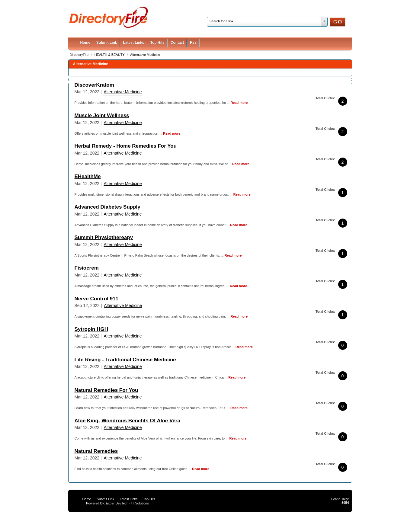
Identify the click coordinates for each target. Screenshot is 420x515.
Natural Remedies (96, 451)
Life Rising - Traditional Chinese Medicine (125, 360)
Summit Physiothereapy (104, 237)
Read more (239, 103)
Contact (177, 43)
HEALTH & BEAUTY (110, 55)
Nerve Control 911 (97, 299)
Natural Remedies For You (106, 390)
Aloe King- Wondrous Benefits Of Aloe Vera (127, 421)
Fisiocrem (87, 268)
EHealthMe (88, 176)
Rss (193, 43)
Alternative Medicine (145, 55)
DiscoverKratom (94, 85)
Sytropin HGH (91, 329)
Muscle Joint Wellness (102, 115)
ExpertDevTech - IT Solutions (127, 503)
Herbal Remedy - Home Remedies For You (126, 146)
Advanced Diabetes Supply (107, 207)
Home (85, 43)
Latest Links (134, 43)
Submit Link (107, 43)
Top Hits (157, 43)
